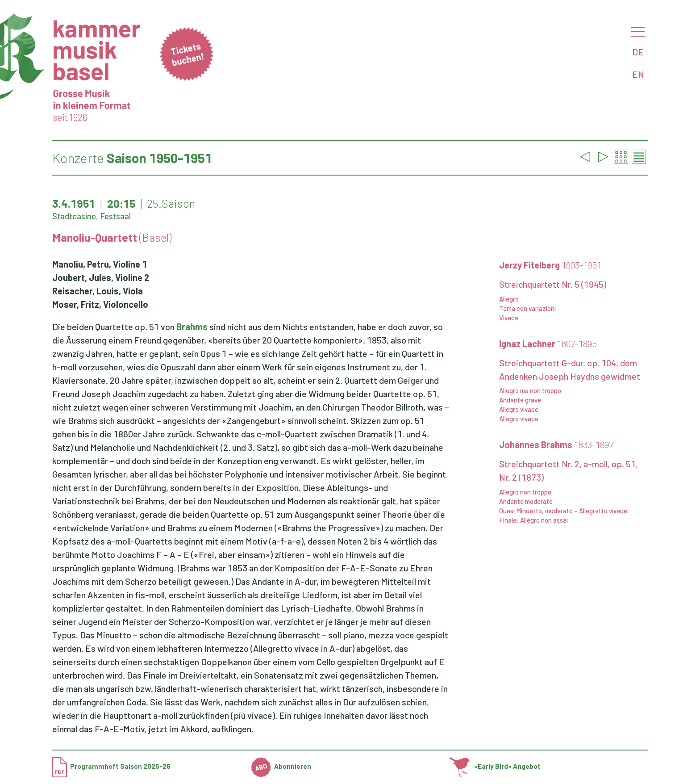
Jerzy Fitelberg (550, 265)
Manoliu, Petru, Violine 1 (100, 264)
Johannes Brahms (556, 444)
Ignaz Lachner (548, 344)
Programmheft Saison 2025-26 (111, 766)
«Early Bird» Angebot (495, 766)
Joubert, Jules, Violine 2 (101, 277)
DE (638, 52)
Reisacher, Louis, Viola (98, 291)
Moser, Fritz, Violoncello (100, 304)
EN (638, 74)
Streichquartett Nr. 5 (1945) (553, 284)
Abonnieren (281, 766)
